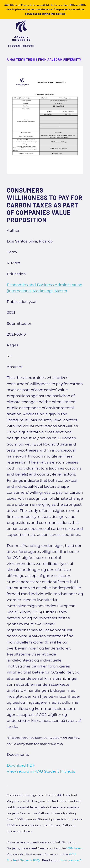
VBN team (74, 848)
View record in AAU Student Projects (41, 771)
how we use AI (71, 860)
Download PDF (21, 765)
